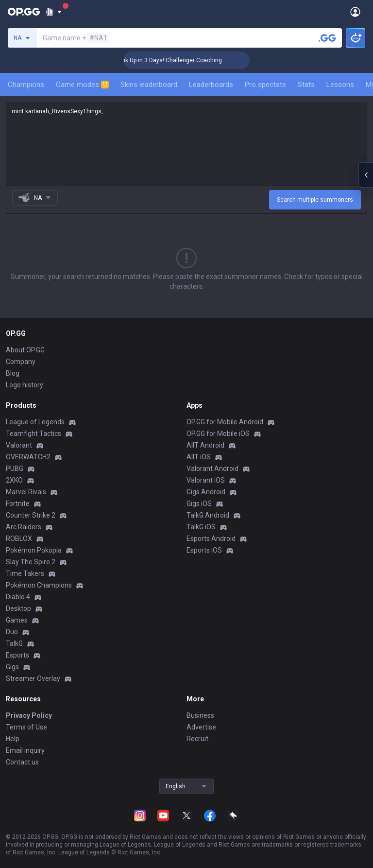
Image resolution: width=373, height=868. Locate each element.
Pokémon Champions (39, 585)
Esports (17, 655)
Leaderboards (211, 85)
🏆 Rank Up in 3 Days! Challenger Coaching (183, 60)
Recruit (197, 739)
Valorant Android (212, 469)
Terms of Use (26, 727)
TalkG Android (208, 515)
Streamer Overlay (33, 678)
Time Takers (25, 573)
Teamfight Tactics (34, 434)
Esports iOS (204, 550)
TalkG (14, 643)
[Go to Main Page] (24, 12)
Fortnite (18, 503)
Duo (12, 632)
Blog (13, 373)
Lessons (340, 85)
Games (17, 620)
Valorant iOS (206, 480)
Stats (306, 85)
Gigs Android (206, 492)
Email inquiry (25, 750)
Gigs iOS (199, 503)
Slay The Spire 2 (31, 562)
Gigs (12, 667)
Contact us (22, 762)
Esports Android (211, 538)
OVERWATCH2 (28, 457)
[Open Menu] (355, 12)
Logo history (25, 385)
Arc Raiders (24, 527)
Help (13, 739)
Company (21, 362)
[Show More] (54, 12)
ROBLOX (19, 538)
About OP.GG (25, 350)
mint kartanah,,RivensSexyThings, (186, 144)
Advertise (201, 727)
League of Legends (35, 422)
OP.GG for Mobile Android (225, 422)
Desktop (18, 608)
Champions (26, 85)
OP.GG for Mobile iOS (218, 434)
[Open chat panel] (366, 175)
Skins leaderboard (149, 85)
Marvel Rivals (26, 492)
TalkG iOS (201, 527)
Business (200, 715)
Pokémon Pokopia (34, 550)
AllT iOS (199, 457)
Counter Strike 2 (31, 515)
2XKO (14, 480)
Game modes (82, 85)
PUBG (15, 469)
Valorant (19, 445)
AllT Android (205, 445)
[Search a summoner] (327, 38)
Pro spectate (265, 85)
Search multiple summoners (315, 200)
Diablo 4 (18, 597)
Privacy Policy (29, 715)
